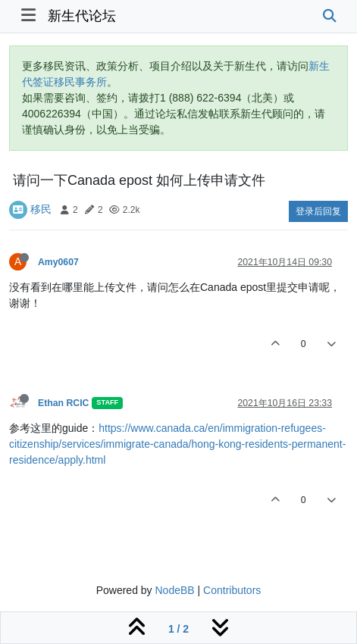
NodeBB (174, 590)
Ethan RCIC (63, 403)
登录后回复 (318, 211)
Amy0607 (58, 262)
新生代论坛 (82, 16)
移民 (41, 209)
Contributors (232, 590)
